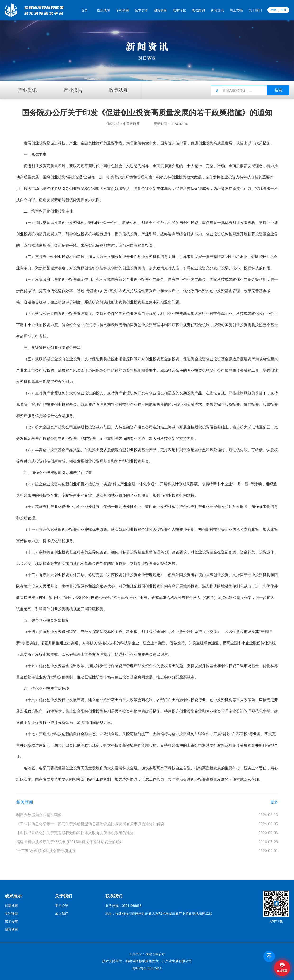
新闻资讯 (217, 10)
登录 (273, 10)
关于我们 (255, 10)
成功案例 (198, 10)
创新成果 (103, 10)
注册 (283, 10)
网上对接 (236, 10)
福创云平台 (30, 10)
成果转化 (179, 10)
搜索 (278, 90)
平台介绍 (62, 906)
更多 (274, 802)
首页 (84, 10)
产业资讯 (28, 90)
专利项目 (122, 10)
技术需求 (141, 10)
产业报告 (73, 90)
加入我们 (62, 913)
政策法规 (119, 90)
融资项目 (160, 10)
